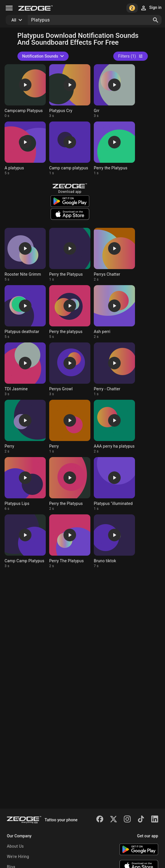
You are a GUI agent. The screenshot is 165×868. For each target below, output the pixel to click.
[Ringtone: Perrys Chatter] (114, 255)
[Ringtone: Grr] (114, 91)
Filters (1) (130, 56)
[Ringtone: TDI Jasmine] (25, 369)
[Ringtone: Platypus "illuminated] (114, 484)
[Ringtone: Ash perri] (114, 312)
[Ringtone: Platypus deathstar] (25, 312)
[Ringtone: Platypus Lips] (25, 484)
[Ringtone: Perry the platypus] (70, 312)
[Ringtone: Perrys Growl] (70, 369)
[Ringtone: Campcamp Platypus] (25, 91)
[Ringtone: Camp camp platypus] (70, 148)
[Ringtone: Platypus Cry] (70, 91)
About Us (15, 846)
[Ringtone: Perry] (25, 427)
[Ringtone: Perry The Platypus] (70, 541)
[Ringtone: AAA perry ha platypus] (114, 427)
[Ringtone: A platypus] (25, 148)
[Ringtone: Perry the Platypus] (114, 148)
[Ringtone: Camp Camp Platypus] (25, 541)
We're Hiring (18, 857)
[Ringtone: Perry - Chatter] (114, 369)
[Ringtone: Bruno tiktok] (114, 541)
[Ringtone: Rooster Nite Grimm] (25, 255)
